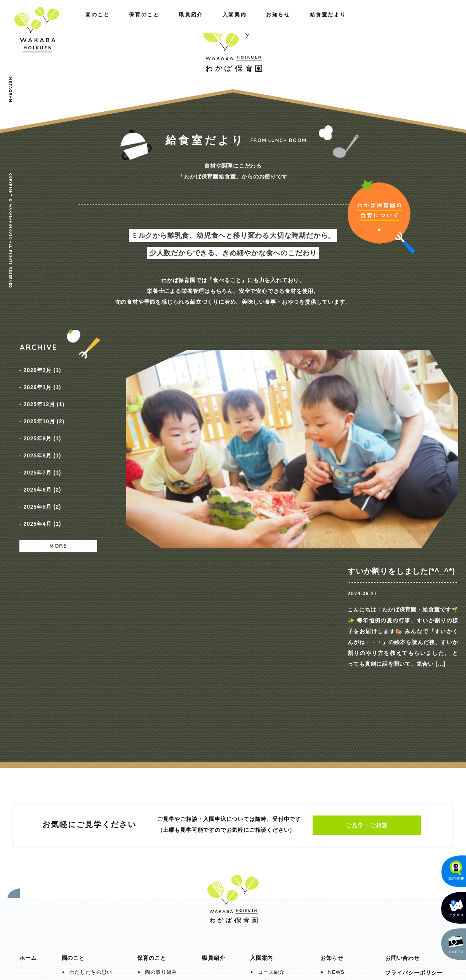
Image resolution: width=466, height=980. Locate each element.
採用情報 (339, 799)
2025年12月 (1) (44, 395)
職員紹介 (140, 23)
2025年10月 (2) (44, 408)
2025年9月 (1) (42, 421)
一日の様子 (158, 799)
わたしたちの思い (91, 789)
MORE (58, 507)
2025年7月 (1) (42, 447)
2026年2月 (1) (42, 368)
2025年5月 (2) (42, 474)
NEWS (336, 789)
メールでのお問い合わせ (409, 914)
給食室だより (423, 23)
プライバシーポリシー (414, 789)
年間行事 (156, 809)
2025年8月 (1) (42, 434)
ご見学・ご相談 (367, 642)
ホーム (28, 774)
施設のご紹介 (86, 809)
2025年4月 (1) (42, 487)
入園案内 (315, 23)
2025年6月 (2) (42, 461)
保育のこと (86, 23)
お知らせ (366, 23)
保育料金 (269, 799)
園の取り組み (161, 789)
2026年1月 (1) (42, 381)
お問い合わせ (403, 774)
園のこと (31, 23)
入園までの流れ (277, 809)
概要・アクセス (88, 799)
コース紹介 (271, 789)
